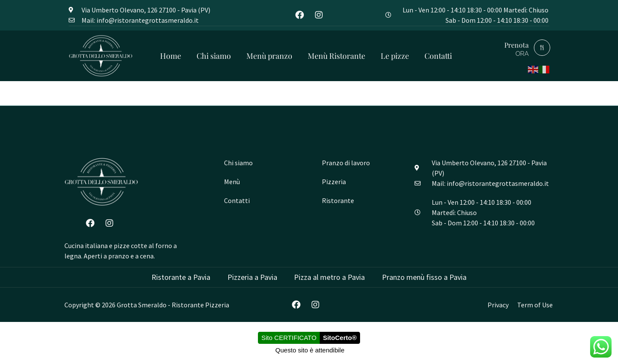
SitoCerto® (340, 338)
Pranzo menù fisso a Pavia (425, 277)
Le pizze (395, 56)
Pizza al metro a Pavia (330, 277)
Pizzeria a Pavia (252, 277)
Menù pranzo (269, 56)
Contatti (438, 56)
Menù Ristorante (336, 56)
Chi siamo (214, 56)
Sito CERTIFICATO (289, 338)
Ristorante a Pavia (181, 277)
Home (171, 56)
